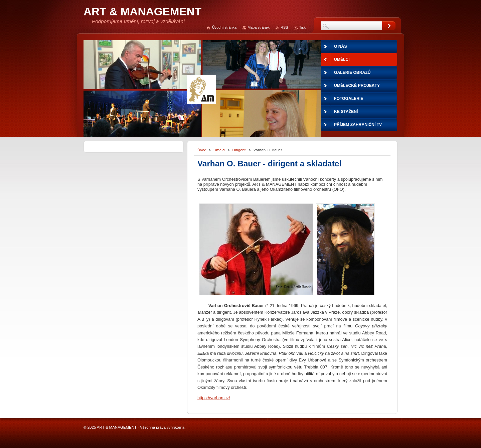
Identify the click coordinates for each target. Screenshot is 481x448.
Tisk (302, 27)
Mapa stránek (259, 27)
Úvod (202, 150)
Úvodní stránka (224, 27)
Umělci (219, 150)
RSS (284, 27)
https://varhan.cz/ (214, 398)
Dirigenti (239, 150)
